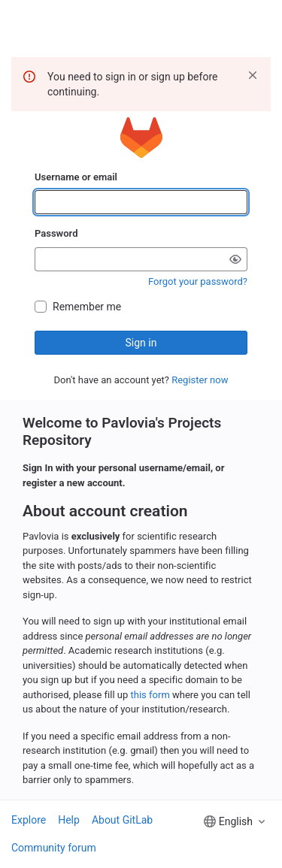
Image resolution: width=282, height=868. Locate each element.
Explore (29, 820)
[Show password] (235, 259)
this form (150, 695)
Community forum (54, 848)
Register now (200, 380)
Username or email (76, 177)
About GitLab (122, 820)
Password (56, 233)
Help (69, 820)
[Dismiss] (253, 75)
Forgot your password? (198, 281)
